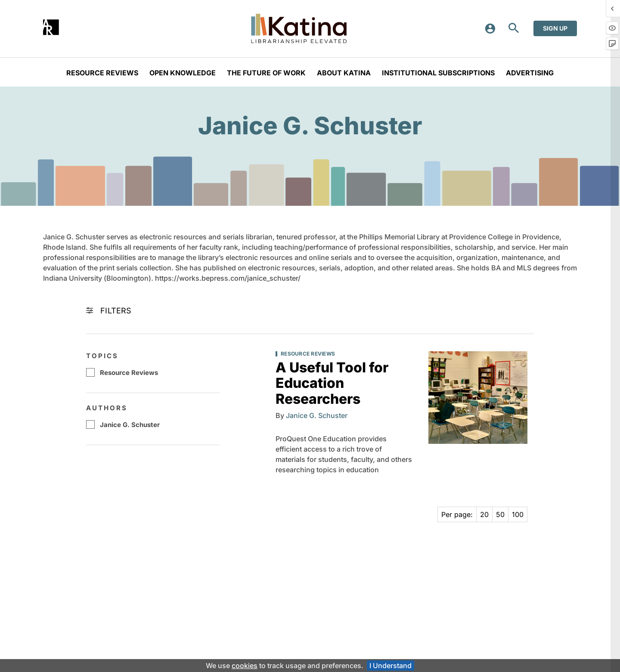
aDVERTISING (530, 73)
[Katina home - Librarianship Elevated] (299, 29)
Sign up (555, 28)
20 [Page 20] (484, 514)
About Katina (344, 73)
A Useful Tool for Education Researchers (332, 383)
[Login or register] (493, 29)
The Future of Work (266, 73)
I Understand (391, 666)
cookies (245, 666)
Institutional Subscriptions (438, 73)
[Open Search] (514, 28)
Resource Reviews (102, 73)
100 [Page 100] (518, 514)
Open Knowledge (183, 73)
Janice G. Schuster (130, 425)
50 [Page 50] (500, 514)
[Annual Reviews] (51, 27)
